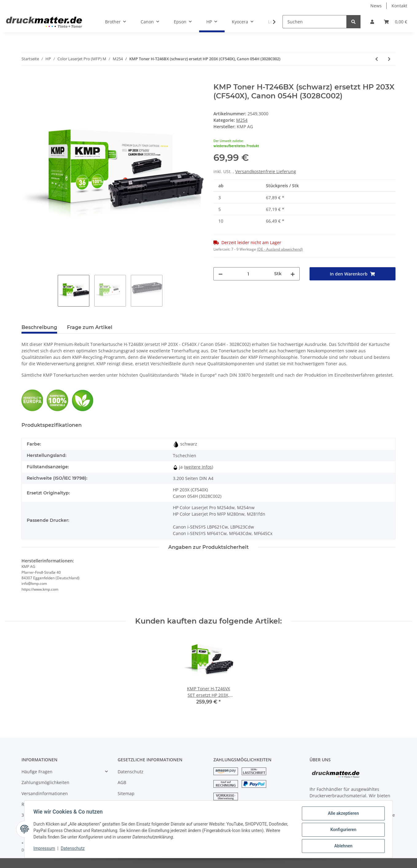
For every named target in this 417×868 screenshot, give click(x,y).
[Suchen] (315, 22)
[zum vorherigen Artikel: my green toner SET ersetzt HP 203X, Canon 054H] (377, 59)
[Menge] (248, 274)
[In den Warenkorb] (26, 79)
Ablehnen (342, 846)
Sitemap (126, 793)
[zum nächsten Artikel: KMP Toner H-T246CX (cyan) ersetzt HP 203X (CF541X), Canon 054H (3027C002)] (389, 59)
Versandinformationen (45, 793)
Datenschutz (131, 772)
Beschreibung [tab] (39, 327)
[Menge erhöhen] (293, 274)
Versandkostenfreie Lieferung (266, 171)
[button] (372, 22)
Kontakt (399, 6)
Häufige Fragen (37, 772)
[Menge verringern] (220, 274)
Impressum (45, 849)
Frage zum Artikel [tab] (90, 327)
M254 (242, 120)
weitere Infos (199, 467)
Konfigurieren (342, 830)
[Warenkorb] (396, 22)
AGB (122, 782)
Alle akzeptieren (342, 814)
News (376, 6)
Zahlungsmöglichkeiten (45, 782)
